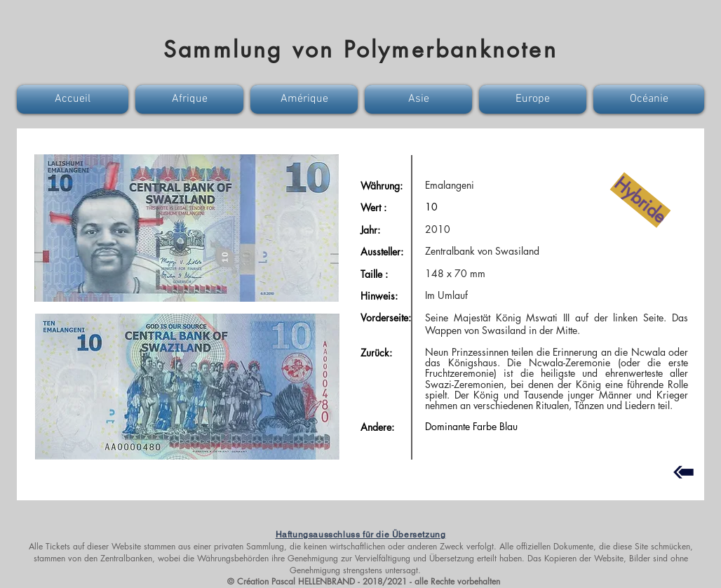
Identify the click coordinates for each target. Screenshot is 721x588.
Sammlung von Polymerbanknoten (360, 49)
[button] (74, 99)
